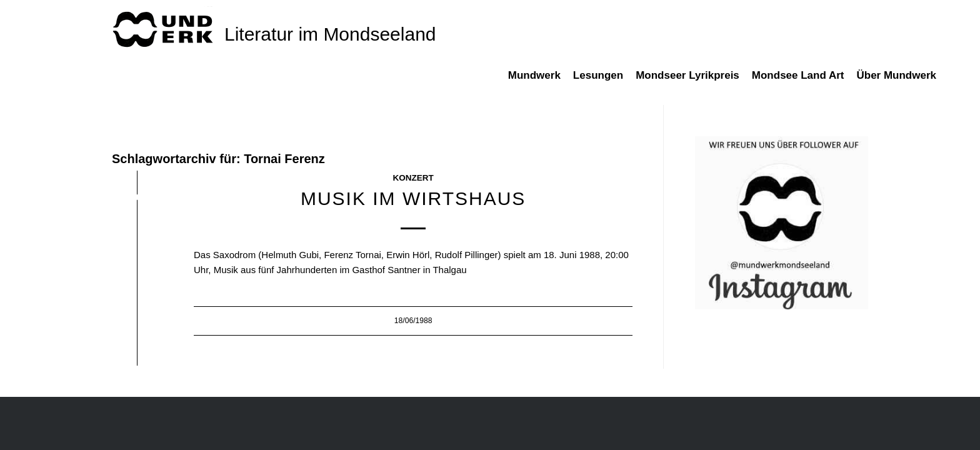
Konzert (413, 178)
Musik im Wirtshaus (413, 198)
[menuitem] (541, 82)
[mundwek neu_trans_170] (165, 28)
